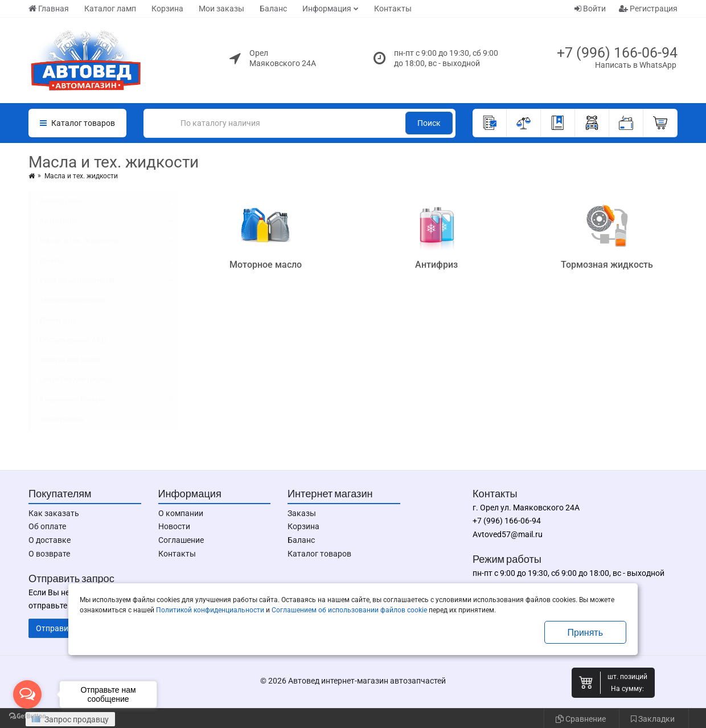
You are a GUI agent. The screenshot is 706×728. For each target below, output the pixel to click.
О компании (181, 513)
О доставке (50, 540)
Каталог (77, 123)
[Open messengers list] (27, 694)
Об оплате (47, 526)
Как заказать (54, 513)
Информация (327, 9)
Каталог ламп (110, 9)
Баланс (273, 9)
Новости (174, 526)
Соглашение (181, 540)
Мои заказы (221, 9)
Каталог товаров (319, 554)
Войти (590, 9)
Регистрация (648, 9)
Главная (49, 9)
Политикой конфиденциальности (210, 610)
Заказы (302, 513)
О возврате (49, 554)
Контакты (393, 9)
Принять (586, 633)
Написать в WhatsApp (636, 65)
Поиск (429, 123)
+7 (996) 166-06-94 (617, 53)
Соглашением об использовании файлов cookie (349, 610)
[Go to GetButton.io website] (27, 716)
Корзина (167, 9)
